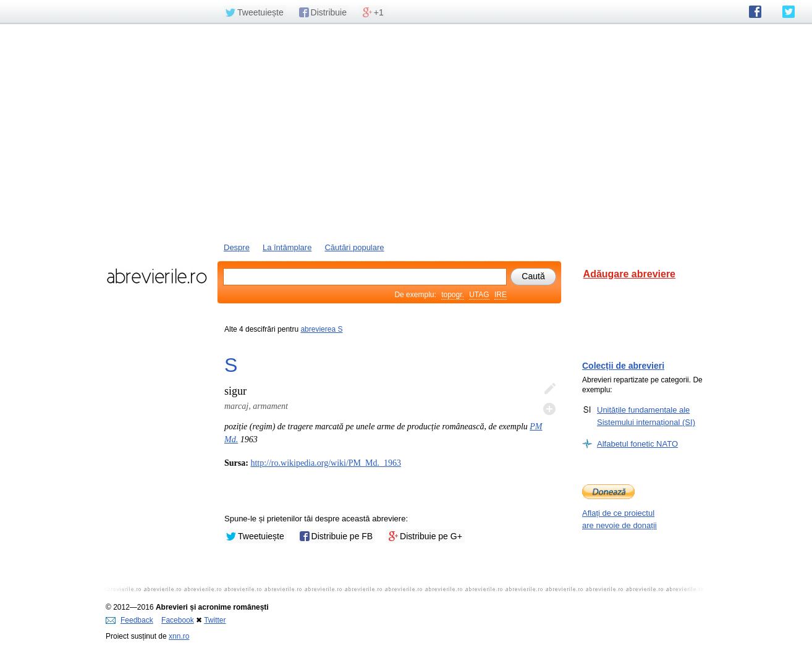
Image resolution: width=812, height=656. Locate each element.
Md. (231, 439)
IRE (501, 295)
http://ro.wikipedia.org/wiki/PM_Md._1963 (326, 463)
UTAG (479, 295)
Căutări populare (354, 247)
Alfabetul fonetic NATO (637, 444)
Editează (549, 389)
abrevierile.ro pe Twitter (789, 12)
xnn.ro (179, 636)
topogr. (453, 295)
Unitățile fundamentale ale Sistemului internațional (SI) (646, 416)
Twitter (215, 620)
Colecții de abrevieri (623, 366)
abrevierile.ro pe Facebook (755, 12)
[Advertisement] (406, 132)
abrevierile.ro (157, 276)
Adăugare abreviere (629, 274)
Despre (237, 247)
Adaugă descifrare (549, 409)
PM (536, 427)
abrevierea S (321, 329)
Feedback (129, 620)
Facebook (178, 620)
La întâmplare (287, 247)
